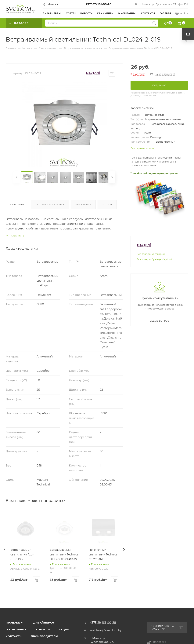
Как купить (83, 204)
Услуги (107, 204)
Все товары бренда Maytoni (154, 259)
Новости (43, 629)
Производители (44, 636)
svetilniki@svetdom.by (106, 630)
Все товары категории (151, 254)
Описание (17, 204)
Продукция (15, 623)
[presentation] (5, 549)
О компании (16, 629)
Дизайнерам (44, 623)
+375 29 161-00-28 (99, 4)
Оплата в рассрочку (50, 204)
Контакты (14, 636)
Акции (64, 629)
